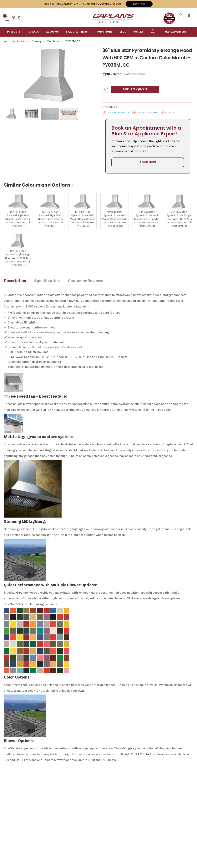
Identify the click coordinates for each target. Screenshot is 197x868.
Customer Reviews (86, 281)
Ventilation (54, 41)
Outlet (138, 32)
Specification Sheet (147, 112)
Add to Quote (135, 89)
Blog (123, 32)
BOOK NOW (148, 162)
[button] (14, 32)
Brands (34, 32)
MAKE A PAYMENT (176, 32)
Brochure (169, 112)
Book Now (139, 4)
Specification (47, 281)
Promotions (104, 32)
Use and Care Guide (118, 112)
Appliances (19, 41)
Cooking (37, 41)
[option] (50, 75)
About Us (52, 32)
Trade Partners (77, 32)
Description (15, 281)
